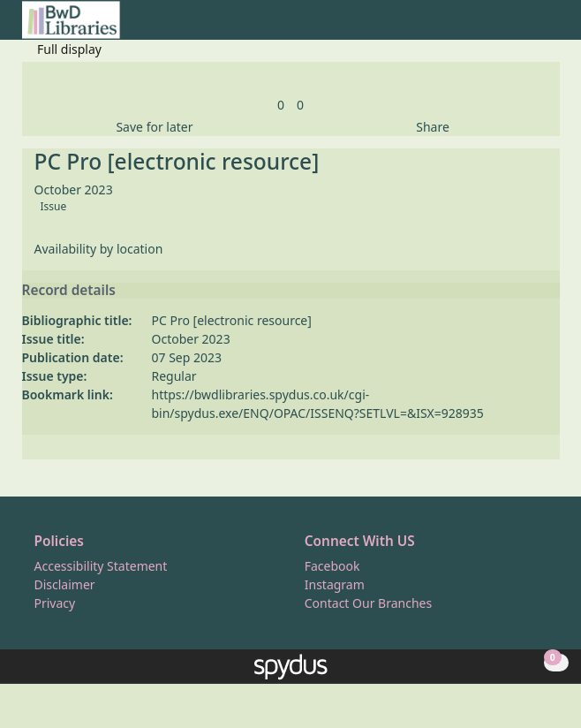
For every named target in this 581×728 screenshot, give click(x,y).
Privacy (55, 603)
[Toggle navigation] (551, 27)
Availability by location (99, 249)
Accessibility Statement (101, 566)
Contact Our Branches (368, 603)
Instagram (335, 584)
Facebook (332, 566)
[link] (281, 105)
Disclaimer (65, 584)
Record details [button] (69, 291)
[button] (529, 27)
